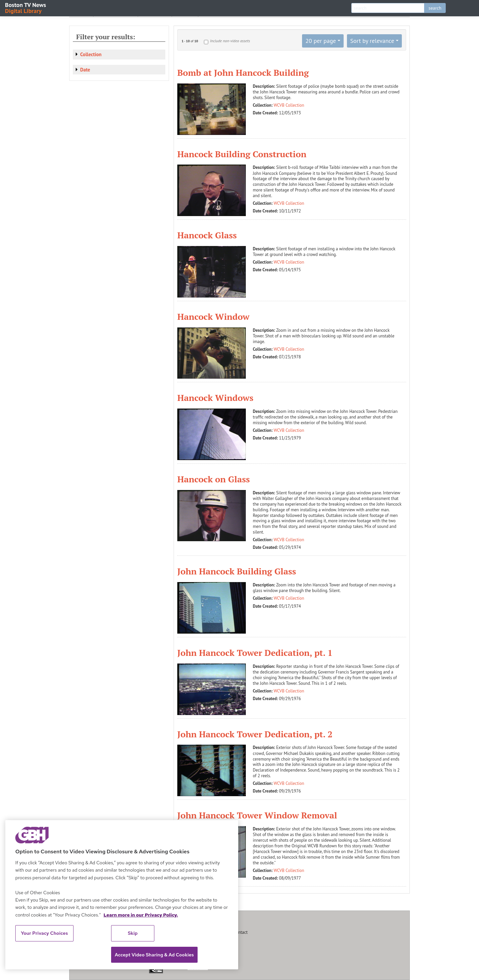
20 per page (321, 41)
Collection (91, 54)
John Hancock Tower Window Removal (257, 815)
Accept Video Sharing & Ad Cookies (154, 955)
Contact (240, 932)
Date (85, 70)
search (435, 8)
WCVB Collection (289, 105)
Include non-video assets (230, 41)
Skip (133, 933)
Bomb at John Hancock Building (243, 72)
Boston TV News (26, 7)
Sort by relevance (372, 41)
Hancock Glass (207, 235)
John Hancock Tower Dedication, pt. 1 (255, 653)
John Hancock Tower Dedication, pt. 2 (255, 734)
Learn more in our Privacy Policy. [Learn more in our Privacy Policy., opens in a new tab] (141, 915)
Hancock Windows (215, 398)
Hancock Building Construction (242, 154)
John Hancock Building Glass (237, 571)
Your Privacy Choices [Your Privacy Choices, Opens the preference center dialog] (45, 933)
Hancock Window (213, 316)
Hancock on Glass (214, 479)
